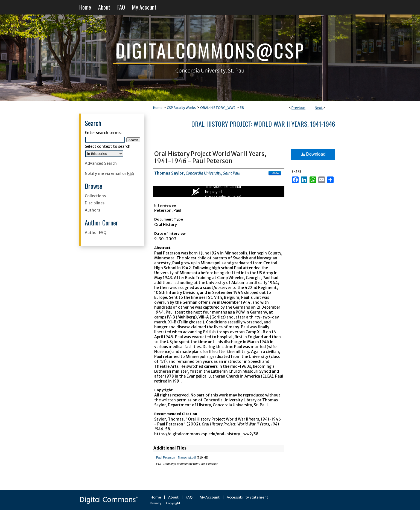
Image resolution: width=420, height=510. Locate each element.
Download (313, 154)
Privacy (156, 503)
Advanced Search (101, 163)
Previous (298, 108)
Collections (95, 196)
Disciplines (95, 203)
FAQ (189, 497)
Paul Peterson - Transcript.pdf (176, 457)
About (173, 497)
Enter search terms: (103, 133)
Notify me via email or (109, 173)
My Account (210, 497)
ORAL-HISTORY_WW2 (218, 108)
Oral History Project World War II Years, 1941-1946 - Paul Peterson (210, 157)
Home (158, 108)
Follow (275, 173)
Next (319, 108)
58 (242, 108)
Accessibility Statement (247, 497)
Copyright (173, 503)
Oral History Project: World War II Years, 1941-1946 (263, 124)
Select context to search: (108, 146)
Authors (92, 210)
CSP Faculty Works (181, 108)
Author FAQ (96, 233)
